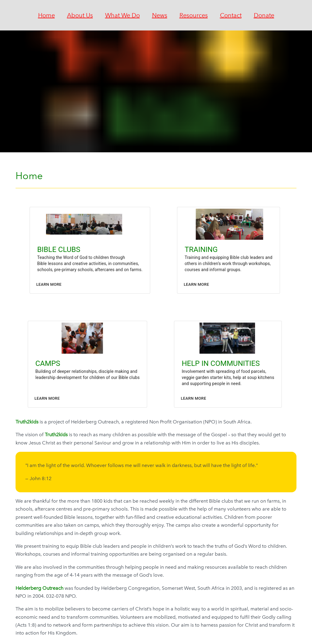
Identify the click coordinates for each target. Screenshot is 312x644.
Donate (264, 15)
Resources (194, 15)
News (160, 15)
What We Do (122, 15)
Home (46, 15)
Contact (231, 15)
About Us (80, 15)
